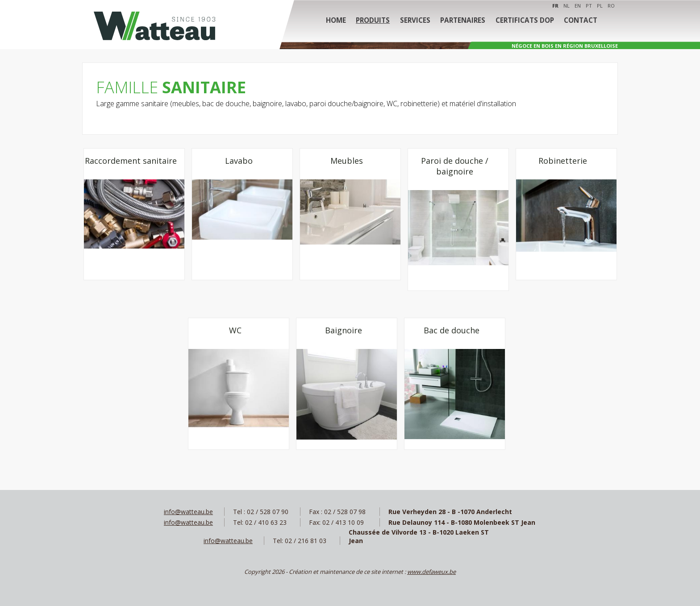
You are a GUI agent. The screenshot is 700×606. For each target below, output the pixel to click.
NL (567, 6)
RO (611, 6)
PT (589, 6)
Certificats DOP (523, 22)
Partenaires (463, 22)
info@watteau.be (188, 512)
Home (340, 22)
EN (578, 6)
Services (417, 22)
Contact (577, 22)
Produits (375, 22)
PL (600, 6)
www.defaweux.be (431, 572)
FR (555, 6)
